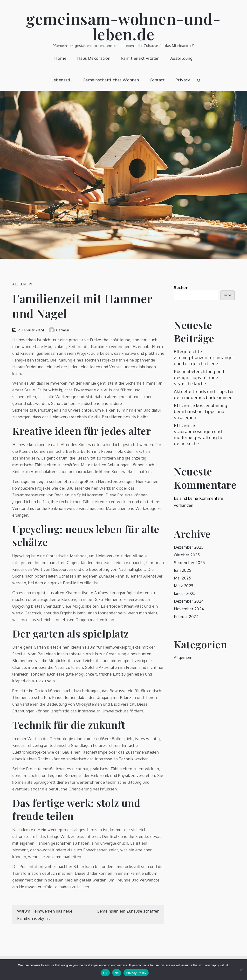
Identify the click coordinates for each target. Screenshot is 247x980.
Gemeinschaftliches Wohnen (111, 80)
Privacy (183, 80)
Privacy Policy (136, 973)
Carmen (59, 330)
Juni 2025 (183, 570)
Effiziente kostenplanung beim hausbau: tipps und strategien (201, 411)
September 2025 (189, 563)
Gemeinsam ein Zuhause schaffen (128, 911)
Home (60, 58)
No (117, 973)
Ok (105, 973)
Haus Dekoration (94, 58)
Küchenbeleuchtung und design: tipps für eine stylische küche (199, 377)
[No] (241, 970)
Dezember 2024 (189, 601)
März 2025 (184, 586)
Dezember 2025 (189, 547)
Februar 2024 (186, 617)
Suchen (181, 288)
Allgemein (22, 284)
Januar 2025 (185, 593)
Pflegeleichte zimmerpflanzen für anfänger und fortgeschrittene (204, 357)
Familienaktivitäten (140, 58)
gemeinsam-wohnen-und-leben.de (123, 26)
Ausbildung (182, 58)
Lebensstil (62, 80)
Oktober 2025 (187, 555)
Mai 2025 (182, 578)
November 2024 (189, 609)
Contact (157, 80)
